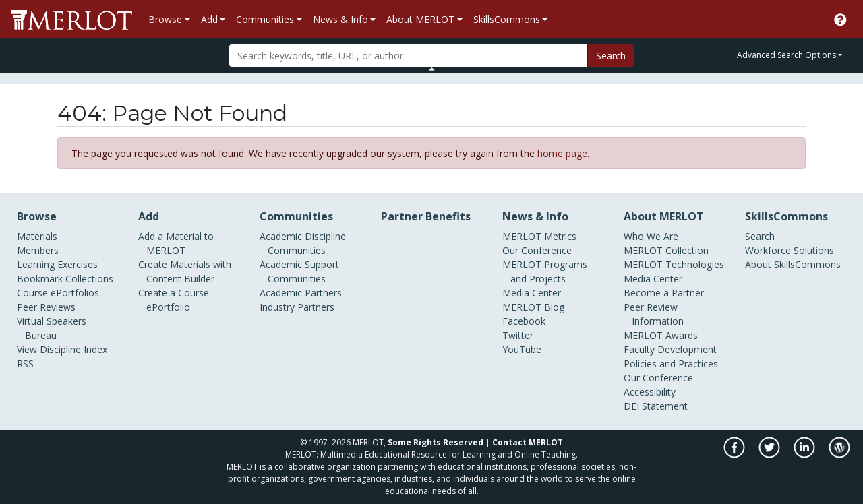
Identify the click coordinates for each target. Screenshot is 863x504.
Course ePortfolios (58, 293)
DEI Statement (656, 406)
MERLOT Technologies (674, 264)
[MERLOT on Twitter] (770, 454)
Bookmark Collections (65, 279)
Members (38, 250)
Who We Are (651, 236)
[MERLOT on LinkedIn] (805, 454)
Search (611, 56)
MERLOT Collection (666, 250)
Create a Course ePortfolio (174, 300)
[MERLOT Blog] (839, 454)
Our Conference (537, 250)
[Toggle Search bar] (432, 69)
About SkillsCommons (793, 264)
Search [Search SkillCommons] (760, 236)
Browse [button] (165, 19)
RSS (25, 364)
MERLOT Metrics (539, 236)
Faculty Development (670, 349)
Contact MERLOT (528, 442)
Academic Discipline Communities (303, 243)
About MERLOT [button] (420, 19)
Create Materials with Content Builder (185, 272)
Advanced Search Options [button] (786, 55)
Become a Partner (664, 293)
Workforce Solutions (790, 250)
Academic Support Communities (299, 272)
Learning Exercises (57, 264)
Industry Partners (297, 307)
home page (562, 153)
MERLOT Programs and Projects (545, 272)
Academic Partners (301, 293)
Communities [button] (265, 19)
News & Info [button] (340, 19)
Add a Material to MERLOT (176, 243)
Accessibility (650, 392)
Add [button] (209, 19)
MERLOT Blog (533, 307)
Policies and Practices (671, 364)
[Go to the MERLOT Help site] (840, 19)
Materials (37, 236)
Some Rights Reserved (436, 442)
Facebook (524, 321)
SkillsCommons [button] (507, 19)
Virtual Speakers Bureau (52, 328)
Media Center (532, 293)
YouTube (522, 349)
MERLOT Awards (661, 335)
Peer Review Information (654, 314)
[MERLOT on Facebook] (735, 454)
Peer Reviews (46, 307)
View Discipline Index (62, 349)
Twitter (518, 335)
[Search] (408, 56)
